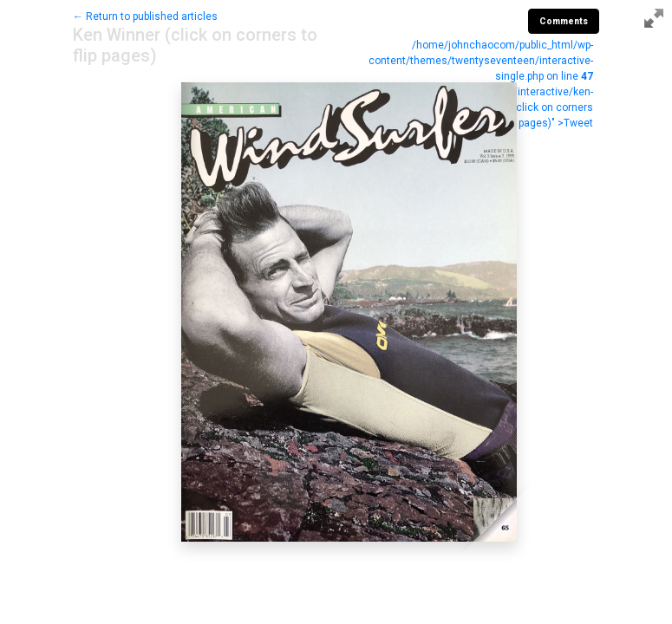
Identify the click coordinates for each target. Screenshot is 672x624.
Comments (564, 21)
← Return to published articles (145, 16)
